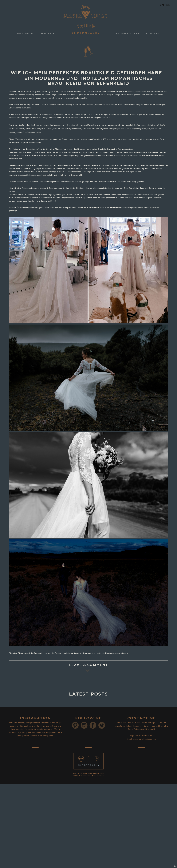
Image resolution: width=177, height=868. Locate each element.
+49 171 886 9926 (147, 736)
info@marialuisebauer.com (145, 739)
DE (168, 5)
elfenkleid (58, 115)
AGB (84, 774)
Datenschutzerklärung (96, 774)
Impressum (77, 774)
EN (162, 5)
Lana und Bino (146, 188)
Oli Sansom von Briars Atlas (64, 654)
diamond (34, 166)
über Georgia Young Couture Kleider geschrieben (123, 95)
